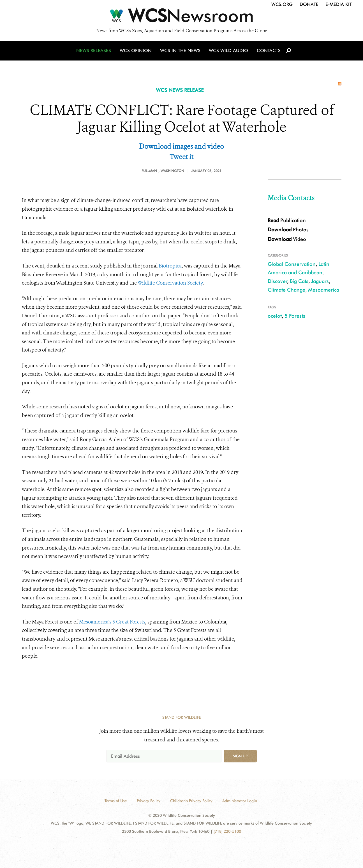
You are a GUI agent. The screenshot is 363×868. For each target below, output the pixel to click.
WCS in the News (181, 51)
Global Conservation (292, 264)
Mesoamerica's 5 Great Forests (112, 622)
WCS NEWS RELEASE (180, 90)
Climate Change (286, 290)
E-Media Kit (339, 4)
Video (287, 239)
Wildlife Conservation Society (170, 283)
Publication (287, 220)
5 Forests (295, 316)
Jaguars (320, 281)
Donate (309, 4)
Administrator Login (240, 801)
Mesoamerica (324, 290)
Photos (288, 230)
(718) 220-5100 (227, 831)
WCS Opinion (136, 51)
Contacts (268, 51)
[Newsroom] (181, 17)
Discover (278, 281)
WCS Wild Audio (229, 51)
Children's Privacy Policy (191, 801)
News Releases (95, 51)
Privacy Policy (149, 801)
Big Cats (299, 281)
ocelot (275, 316)
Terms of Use (116, 801)
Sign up (240, 756)
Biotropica (170, 266)
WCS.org (282, 4)
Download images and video (181, 146)
